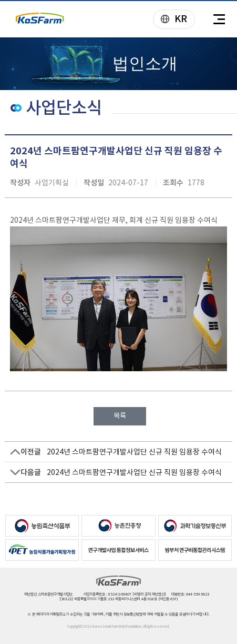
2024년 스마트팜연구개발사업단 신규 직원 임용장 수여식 (134, 452)
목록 (120, 416)
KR (170, 20)
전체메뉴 (219, 19)
